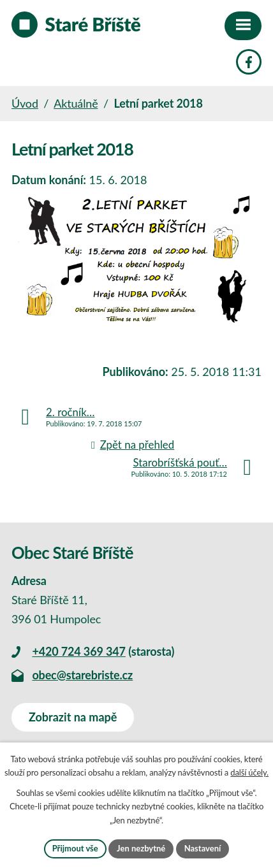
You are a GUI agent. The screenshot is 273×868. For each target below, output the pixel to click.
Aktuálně (76, 103)
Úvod (25, 103)
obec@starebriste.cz (82, 675)
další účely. (249, 772)
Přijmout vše (75, 848)
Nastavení (203, 848)
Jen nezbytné (141, 848)
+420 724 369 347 (78, 651)
